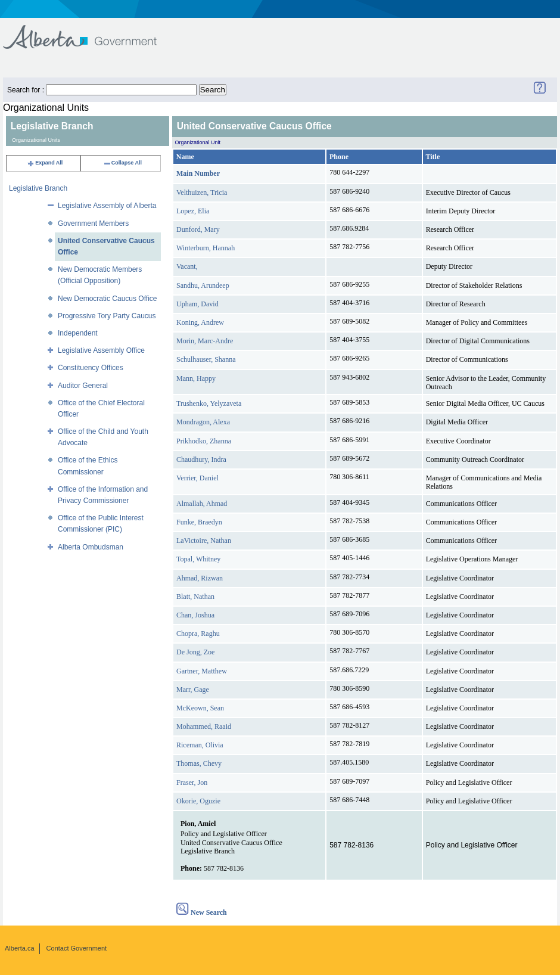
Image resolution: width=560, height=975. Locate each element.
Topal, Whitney (198, 559)
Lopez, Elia (193, 211)
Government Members (93, 223)
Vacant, (187, 266)
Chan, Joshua (195, 615)
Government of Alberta (90, 31)
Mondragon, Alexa (203, 422)
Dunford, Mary (198, 229)
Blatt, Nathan (195, 597)
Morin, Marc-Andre (205, 341)
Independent (78, 333)
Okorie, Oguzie (198, 801)
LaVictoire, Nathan (204, 541)
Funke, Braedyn (199, 522)
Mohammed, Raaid (204, 726)
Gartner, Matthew (202, 671)
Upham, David (197, 304)
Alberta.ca (20, 948)
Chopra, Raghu (198, 634)
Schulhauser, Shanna (206, 359)
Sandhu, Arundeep (203, 285)
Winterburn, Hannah (206, 248)
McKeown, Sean (200, 708)
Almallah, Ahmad (202, 504)
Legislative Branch (38, 188)
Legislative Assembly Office (101, 350)
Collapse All (122, 163)
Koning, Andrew (200, 322)
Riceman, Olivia (200, 745)
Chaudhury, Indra (201, 459)
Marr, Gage (193, 690)
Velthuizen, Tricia (202, 192)
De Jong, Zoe (195, 652)
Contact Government (77, 948)
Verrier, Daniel (197, 478)
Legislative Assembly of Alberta (107, 206)
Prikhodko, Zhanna (204, 441)
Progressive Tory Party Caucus (107, 316)
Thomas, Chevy (199, 763)
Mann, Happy (196, 378)
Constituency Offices (91, 368)
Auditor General (83, 386)
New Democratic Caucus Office (108, 299)
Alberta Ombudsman (91, 547)
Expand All (45, 163)
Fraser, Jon (192, 783)
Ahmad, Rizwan (200, 578)
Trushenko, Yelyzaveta (209, 403)
